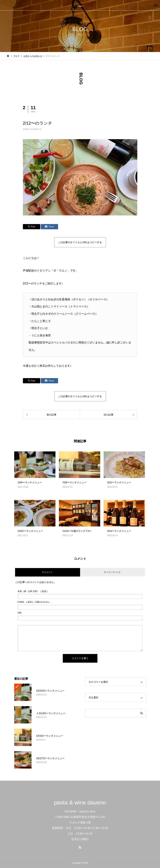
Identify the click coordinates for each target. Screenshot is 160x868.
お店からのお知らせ (32, 129)
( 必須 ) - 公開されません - (34, 602)
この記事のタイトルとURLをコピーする (80, 242)
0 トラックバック (113, 572)
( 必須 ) (33, 591)
